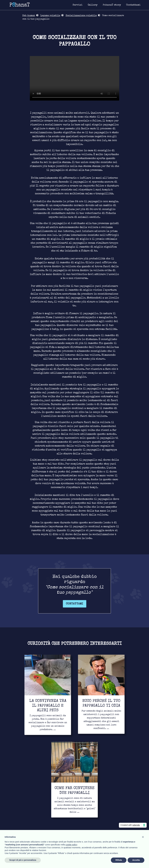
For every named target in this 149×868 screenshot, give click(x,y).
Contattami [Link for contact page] (75, 604)
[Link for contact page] (133, 5)
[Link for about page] (112, 5)
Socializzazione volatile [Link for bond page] (81, 16)
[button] (143, 837)
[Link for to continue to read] (48, 695)
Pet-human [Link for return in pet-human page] (29, 16)
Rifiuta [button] (119, 860)
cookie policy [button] (71, 845)
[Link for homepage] (20, 4)
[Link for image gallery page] (93, 5)
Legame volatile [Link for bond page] (50, 16)
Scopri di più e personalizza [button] (23, 860)
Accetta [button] (136, 860)
